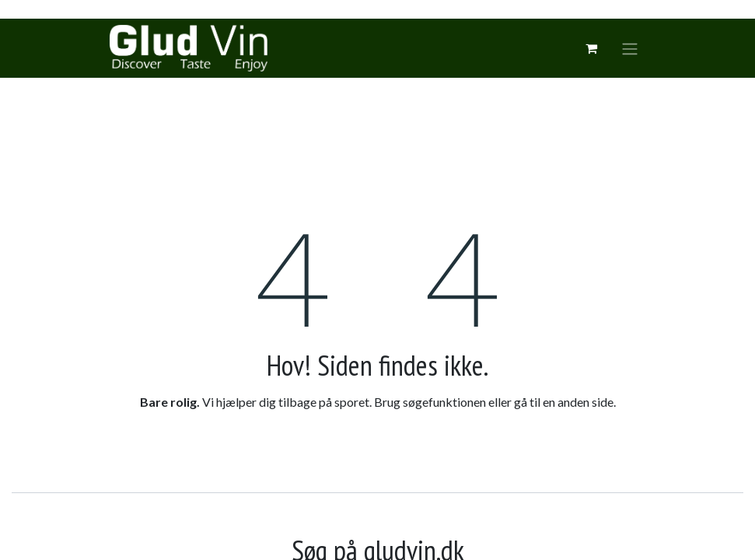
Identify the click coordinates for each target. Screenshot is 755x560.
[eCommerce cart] (592, 48)
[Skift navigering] (630, 48)
